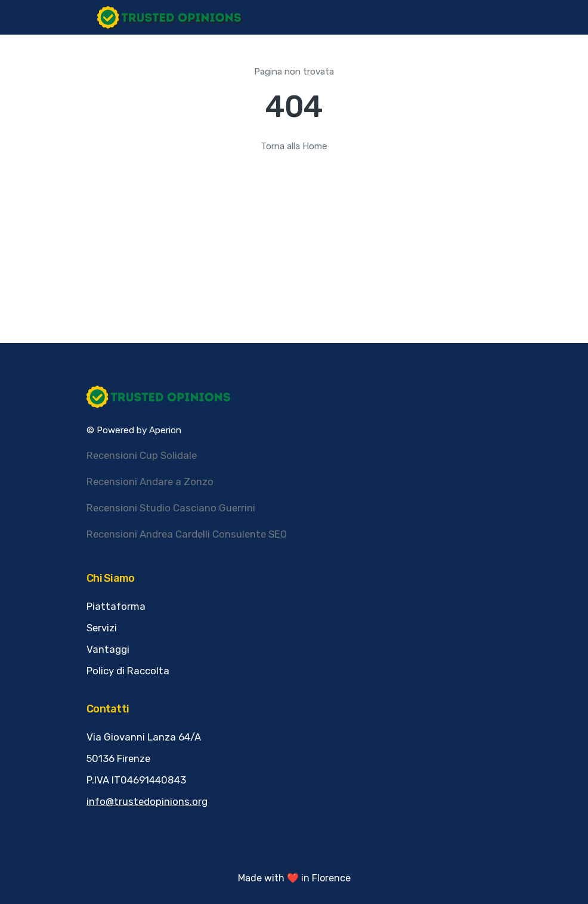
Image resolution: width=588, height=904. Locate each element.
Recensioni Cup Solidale (142, 455)
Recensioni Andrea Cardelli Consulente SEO (187, 534)
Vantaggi (108, 649)
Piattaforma (116, 606)
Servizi (102, 628)
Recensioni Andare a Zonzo (150, 482)
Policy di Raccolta (128, 671)
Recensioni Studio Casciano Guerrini (171, 508)
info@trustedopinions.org (147, 801)
